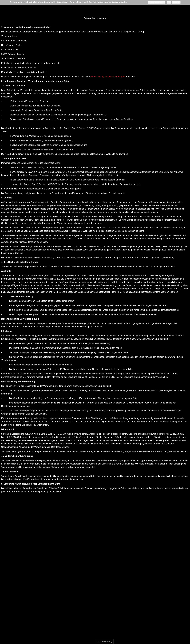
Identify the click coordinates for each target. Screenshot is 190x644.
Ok (169, 3)
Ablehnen (176, 3)
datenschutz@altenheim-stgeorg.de (108, 77)
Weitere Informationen (156, 3)
